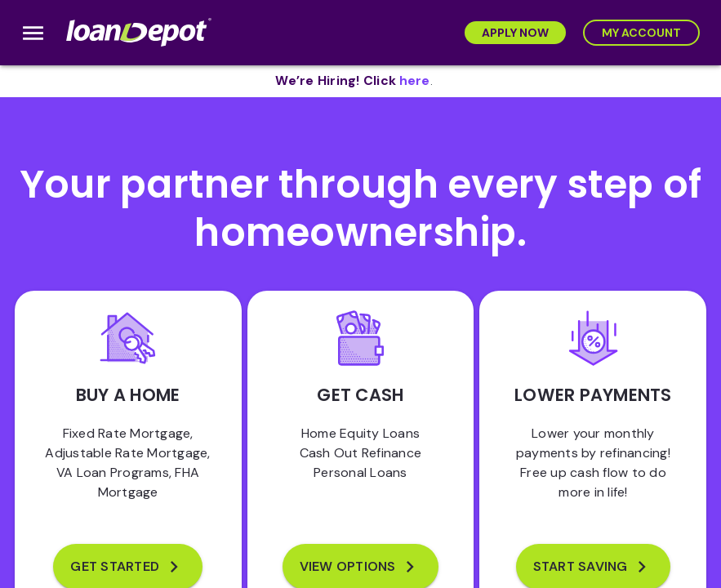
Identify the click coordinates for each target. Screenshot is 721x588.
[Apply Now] (515, 33)
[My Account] (641, 33)
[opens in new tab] (415, 81)
